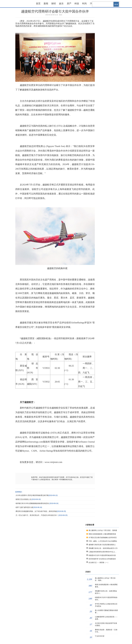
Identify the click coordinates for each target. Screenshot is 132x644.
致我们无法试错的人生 (24, 499)
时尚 (85, 4)
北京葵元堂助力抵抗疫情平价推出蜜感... (106, 624)
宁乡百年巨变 (100, 636)
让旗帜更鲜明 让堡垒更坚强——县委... (106, 618)
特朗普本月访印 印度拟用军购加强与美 (102, 555)
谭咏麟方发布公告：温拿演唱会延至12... (106, 592)
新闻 (46, 4)
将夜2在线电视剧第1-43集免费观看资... (106, 586)
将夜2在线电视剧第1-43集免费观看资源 (102, 534)
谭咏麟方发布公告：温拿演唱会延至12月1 (103, 548)
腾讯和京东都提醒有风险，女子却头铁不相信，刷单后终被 (36, 511)
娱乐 (61, 4)
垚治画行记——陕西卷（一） (99, 563)
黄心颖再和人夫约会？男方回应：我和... (105, 579)
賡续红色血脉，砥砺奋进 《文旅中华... (106, 631)
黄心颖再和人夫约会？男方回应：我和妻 (103, 530)
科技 (77, 4)
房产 (69, 4)
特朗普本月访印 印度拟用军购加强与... (106, 599)
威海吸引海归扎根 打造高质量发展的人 (102, 545)
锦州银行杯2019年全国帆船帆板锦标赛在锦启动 (32, 503)
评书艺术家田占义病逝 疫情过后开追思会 (106, 605)
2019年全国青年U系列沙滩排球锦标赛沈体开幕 (32, 495)
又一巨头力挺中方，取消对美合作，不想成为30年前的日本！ (37, 515)
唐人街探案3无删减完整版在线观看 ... (106, 611)
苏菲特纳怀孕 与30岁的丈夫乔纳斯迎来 (102, 559)
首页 (38, 4)
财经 (54, 4)
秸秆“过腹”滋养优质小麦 (24, 507)
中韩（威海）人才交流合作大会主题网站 (103, 541)
